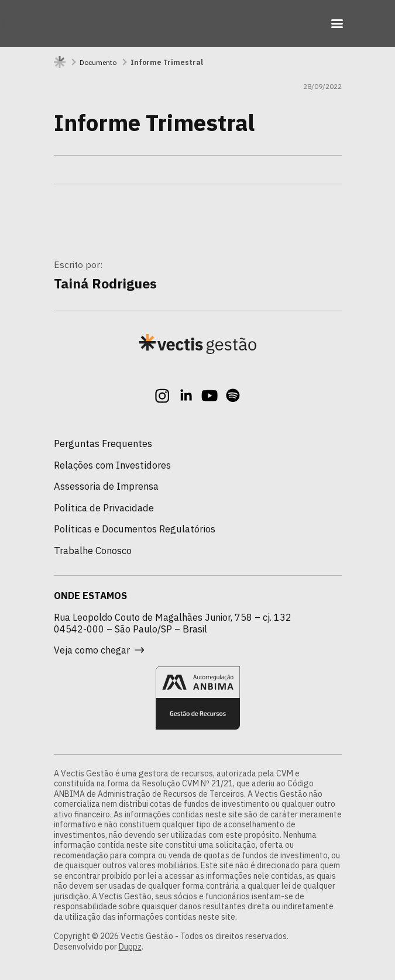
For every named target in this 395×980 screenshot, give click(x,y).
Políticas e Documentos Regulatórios (135, 529)
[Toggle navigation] (337, 23)
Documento (98, 62)
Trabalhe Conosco (93, 551)
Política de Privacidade (104, 508)
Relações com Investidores (112, 465)
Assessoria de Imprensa (106, 486)
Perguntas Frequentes (103, 443)
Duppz (130, 947)
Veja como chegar (99, 650)
